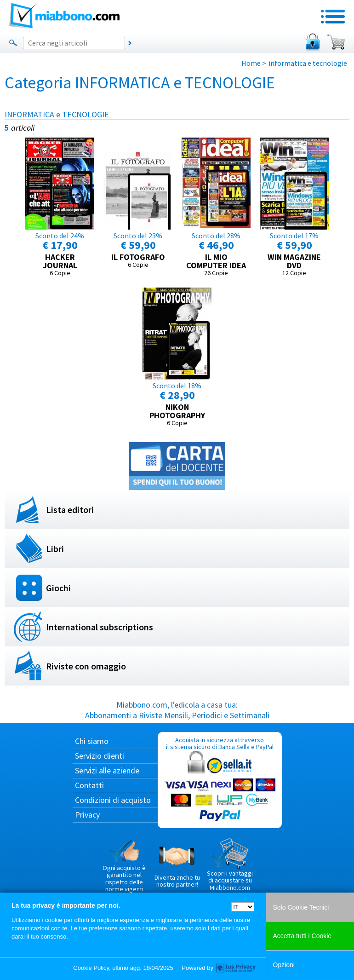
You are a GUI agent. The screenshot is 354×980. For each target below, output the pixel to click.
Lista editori (70, 510)
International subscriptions (100, 627)
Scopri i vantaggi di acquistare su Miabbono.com (230, 865)
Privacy (87, 815)
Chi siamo (92, 741)
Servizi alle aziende (107, 770)
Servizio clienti (100, 756)
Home (251, 63)
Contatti (89, 785)
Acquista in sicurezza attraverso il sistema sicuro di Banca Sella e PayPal (220, 780)
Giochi (58, 588)
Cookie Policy (91, 968)
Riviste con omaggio (86, 666)
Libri (55, 549)
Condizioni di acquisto (113, 800)
